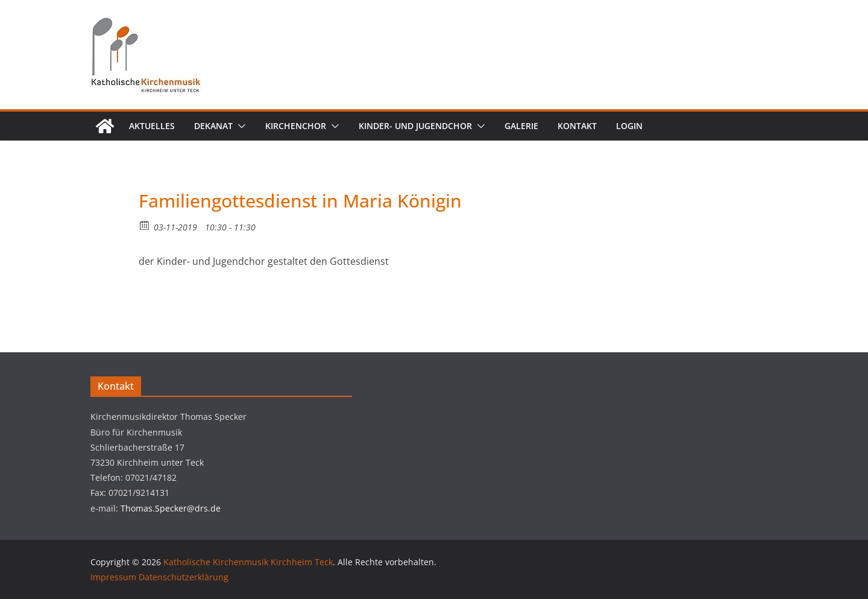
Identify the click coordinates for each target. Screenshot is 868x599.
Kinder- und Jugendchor (415, 126)
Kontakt (577, 126)
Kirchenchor (296, 126)
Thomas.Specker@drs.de (171, 508)
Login (629, 126)
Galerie (521, 126)
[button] (239, 126)
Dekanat (213, 126)
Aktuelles (152, 126)
